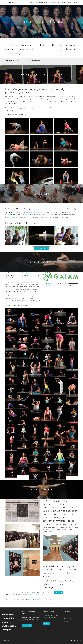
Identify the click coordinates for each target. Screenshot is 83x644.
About (69, 3)
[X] (80, 641)
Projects (66, 622)
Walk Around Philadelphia (70, 616)
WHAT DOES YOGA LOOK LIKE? (12, 60)
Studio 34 (53, 529)
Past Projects (52, 3)
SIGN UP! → (59, 592)
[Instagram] (77, 641)
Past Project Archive (39, 641)
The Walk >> (34, 3)
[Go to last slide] (6, 236)
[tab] (28, 247)
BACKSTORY (8, 62)
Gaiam (51, 283)
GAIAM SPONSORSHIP (35, 60)
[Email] (71, 641)
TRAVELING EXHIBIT (35, 62)
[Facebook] (74, 641)
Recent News (62, 3)
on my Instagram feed (52, 285)
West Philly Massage (69, 619)
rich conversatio (11, 217)
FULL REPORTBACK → (41, 249)
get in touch (57, 587)
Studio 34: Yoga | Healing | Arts (38, 595)
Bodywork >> (43, 3)
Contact (75, 3)
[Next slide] (77, 236)
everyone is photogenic (33, 212)
